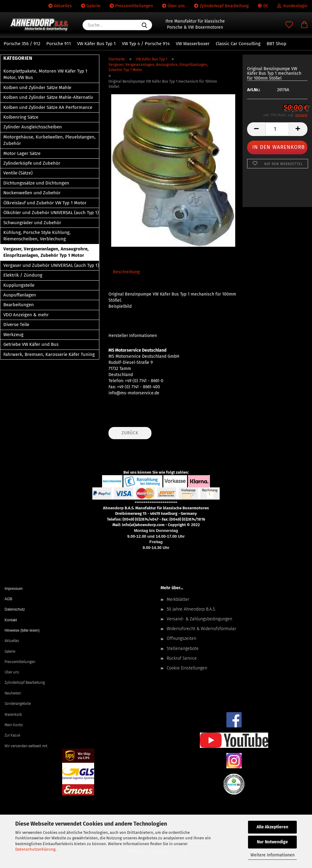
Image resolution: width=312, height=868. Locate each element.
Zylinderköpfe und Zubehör (32, 163)
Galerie (91, 6)
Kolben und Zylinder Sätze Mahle (37, 88)
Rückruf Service (182, 658)
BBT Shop (277, 44)
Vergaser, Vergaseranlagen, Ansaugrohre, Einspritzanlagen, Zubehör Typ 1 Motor (46, 252)
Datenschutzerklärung (35, 849)
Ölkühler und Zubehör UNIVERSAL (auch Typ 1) (51, 213)
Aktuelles (60, 6)
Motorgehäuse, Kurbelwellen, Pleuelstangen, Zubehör (50, 140)
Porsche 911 (59, 44)
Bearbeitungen (19, 305)
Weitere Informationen (273, 855)
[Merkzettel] (289, 25)
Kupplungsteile (19, 285)
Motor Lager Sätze (22, 153)
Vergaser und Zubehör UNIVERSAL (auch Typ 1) (51, 265)
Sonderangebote (18, 704)
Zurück (130, 433)
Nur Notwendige (272, 842)
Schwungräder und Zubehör (32, 223)
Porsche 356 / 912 (22, 44)
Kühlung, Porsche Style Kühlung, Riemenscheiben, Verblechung (37, 236)
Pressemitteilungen (131, 6)
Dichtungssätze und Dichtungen (36, 183)
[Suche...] (144, 25)
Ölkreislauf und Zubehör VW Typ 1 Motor (45, 203)
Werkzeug (13, 335)
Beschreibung (126, 272)
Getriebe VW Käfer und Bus (31, 344)
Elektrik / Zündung (23, 275)
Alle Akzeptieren (272, 827)
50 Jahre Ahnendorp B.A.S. (191, 609)
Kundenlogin (292, 6)
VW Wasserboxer (193, 44)
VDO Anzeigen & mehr (26, 315)
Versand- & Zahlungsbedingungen (199, 619)
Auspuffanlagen (20, 295)
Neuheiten (13, 693)
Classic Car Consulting (238, 44)
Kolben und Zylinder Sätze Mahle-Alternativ (48, 97)
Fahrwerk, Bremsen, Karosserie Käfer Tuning (49, 354)
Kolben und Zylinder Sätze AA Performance (48, 107)
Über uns (174, 6)
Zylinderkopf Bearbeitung (221, 6)
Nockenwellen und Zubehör (32, 193)
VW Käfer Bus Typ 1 (96, 44)
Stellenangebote (183, 649)
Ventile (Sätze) (18, 173)
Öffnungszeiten (181, 638)
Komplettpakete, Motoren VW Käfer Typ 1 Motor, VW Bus (45, 74)
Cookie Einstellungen (187, 668)
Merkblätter (178, 599)
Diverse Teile (16, 325)
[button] (304, 25)
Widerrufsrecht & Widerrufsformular (201, 629)
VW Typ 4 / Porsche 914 (146, 44)
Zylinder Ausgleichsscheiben (33, 127)
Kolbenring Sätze (21, 117)
